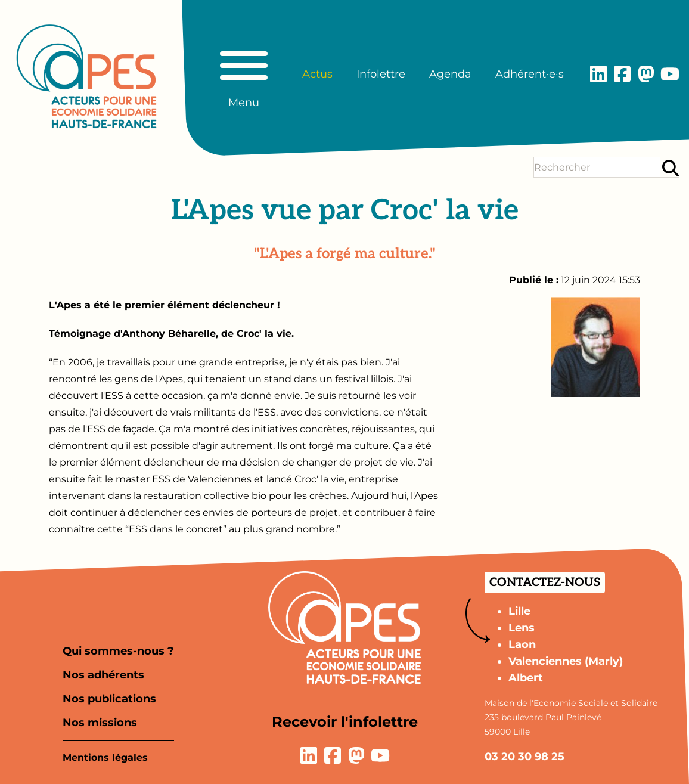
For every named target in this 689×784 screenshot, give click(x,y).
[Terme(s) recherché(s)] (597, 167)
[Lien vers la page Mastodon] (646, 74)
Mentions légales (105, 757)
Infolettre (381, 74)
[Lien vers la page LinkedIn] (598, 74)
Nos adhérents (103, 675)
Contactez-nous (545, 582)
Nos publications (109, 699)
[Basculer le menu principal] (244, 74)
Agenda (450, 74)
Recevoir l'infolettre (345, 722)
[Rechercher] (671, 168)
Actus (317, 74)
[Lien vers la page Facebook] (622, 74)
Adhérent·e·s (530, 74)
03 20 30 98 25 (524, 757)
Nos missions (100, 723)
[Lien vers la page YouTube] (670, 74)
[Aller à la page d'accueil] (86, 76)
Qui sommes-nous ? (118, 651)
